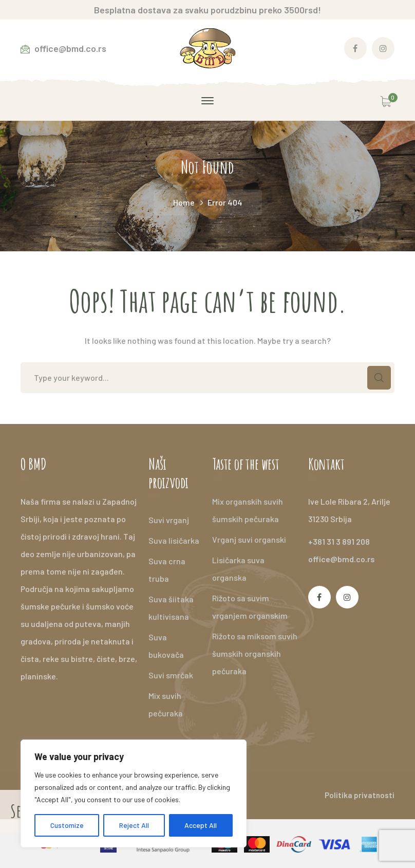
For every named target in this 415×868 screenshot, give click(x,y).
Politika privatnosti (360, 795)
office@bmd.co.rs (342, 559)
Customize (67, 825)
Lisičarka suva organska (238, 569)
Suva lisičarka (174, 540)
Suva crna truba (167, 570)
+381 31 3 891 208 (339, 541)
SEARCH (379, 378)
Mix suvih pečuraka (166, 704)
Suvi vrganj (169, 520)
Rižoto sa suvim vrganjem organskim (250, 607)
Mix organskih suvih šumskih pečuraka (248, 510)
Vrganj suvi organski (249, 539)
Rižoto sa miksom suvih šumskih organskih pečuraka (255, 653)
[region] (134, 793)
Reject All (134, 825)
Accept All (201, 825)
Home (184, 202)
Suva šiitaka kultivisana (171, 608)
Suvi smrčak (171, 675)
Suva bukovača (166, 646)
